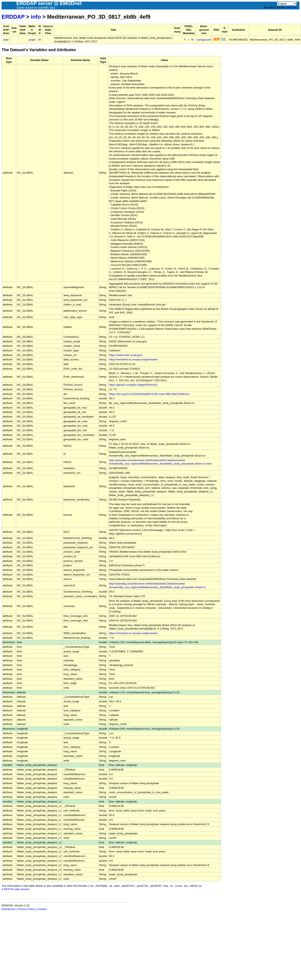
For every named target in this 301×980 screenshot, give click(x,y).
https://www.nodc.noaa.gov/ (126, 355)
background (204, 40)
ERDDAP (13, 17)
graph (32, 40)
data (6, 40)
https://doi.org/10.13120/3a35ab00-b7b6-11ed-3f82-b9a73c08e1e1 (149, 394)
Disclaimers (9, 909)
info (36, 17)
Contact (42, 909)
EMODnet (291, 7)
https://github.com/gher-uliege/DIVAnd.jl (133, 385)
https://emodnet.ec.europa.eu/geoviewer (133, 359)
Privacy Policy (26, 909)
